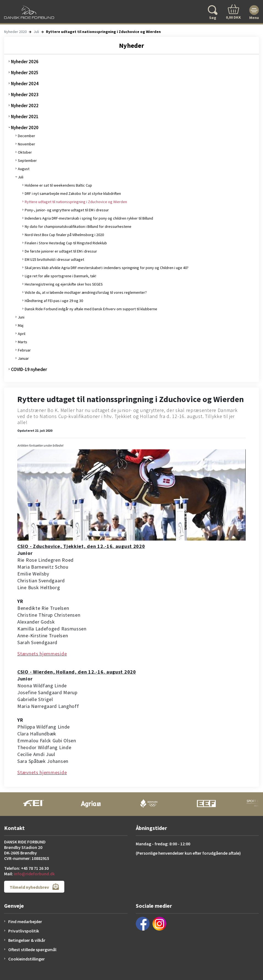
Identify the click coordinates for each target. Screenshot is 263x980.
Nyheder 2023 (25, 95)
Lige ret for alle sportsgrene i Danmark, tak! (60, 276)
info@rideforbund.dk (34, 874)
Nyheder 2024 (25, 84)
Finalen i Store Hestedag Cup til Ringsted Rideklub (66, 243)
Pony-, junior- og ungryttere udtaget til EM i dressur (67, 210)
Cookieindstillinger (27, 959)
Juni (21, 317)
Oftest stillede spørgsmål (32, 949)
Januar (23, 358)
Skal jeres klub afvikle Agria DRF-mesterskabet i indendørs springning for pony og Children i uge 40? (107, 268)
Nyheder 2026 (25, 62)
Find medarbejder (25, 921)
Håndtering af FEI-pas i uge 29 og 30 (54, 301)
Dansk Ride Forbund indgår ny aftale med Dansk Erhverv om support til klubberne (91, 309)
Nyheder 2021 (25, 117)
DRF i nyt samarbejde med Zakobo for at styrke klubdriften (73, 193)
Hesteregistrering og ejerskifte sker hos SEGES (64, 284)
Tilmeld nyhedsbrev (34, 887)
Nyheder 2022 (25, 106)
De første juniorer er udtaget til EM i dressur (61, 251)
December (27, 136)
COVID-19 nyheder (29, 369)
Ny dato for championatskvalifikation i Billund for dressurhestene (78, 226)
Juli (36, 32)
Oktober (25, 152)
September (27, 160)
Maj (21, 325)
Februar (24, 350)
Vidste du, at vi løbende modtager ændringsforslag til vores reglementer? (86, 292)
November (27, 144)
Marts (23, 342)
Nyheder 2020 (15, 32)
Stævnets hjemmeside (42, 654)
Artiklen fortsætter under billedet (40, 445)
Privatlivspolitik (24, 931)
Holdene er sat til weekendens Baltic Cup (58, 185)
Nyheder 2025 (25, 73)
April (22, 334)
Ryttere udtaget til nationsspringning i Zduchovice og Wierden (76, 202)
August (24, 169)
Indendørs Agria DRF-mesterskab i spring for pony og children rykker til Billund (89, 218)
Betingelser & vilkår (27, 940)
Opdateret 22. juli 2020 (35, 431)
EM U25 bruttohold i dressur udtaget (54, 259)
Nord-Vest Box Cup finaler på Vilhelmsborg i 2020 (64, 235)
